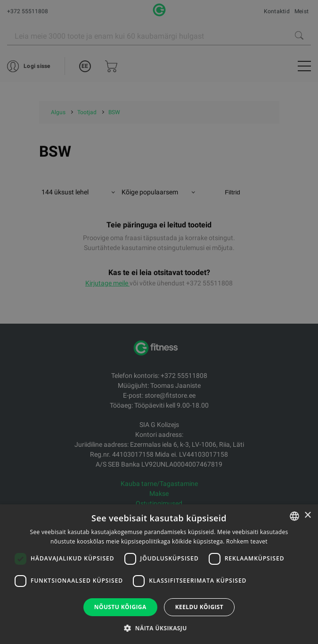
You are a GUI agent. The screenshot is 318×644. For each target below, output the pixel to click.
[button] (159, 628)
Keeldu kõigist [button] (200, 607)
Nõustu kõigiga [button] (120, 607)
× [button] (307, 515)
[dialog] (159, 322)
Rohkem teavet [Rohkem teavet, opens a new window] (247, 541)
